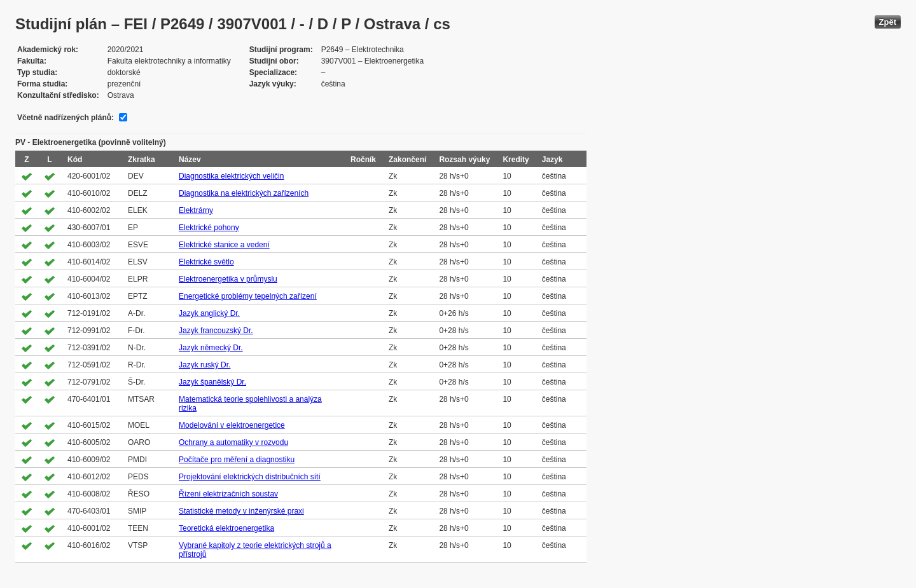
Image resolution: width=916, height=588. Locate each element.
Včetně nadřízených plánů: (66, 118)
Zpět (888, 22)
